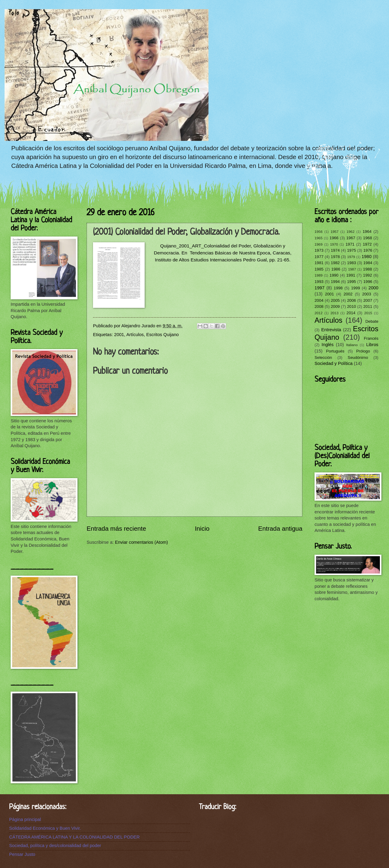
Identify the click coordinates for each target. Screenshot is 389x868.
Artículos (135, 335)
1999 (355, 288)
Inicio (202, 528)
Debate (372, 321)
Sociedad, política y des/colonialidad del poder (55, 846)
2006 (351, 300)
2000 (373, 288)
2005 (335, 300)
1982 (335, 263)
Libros (372, 345)
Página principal (25, 819)
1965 (318, 238)
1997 (320, 288)
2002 (348, 294)
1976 (368, 250)
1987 (352, 269)
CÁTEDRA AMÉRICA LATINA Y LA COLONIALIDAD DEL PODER (74, 837)
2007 (368, 300)
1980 (367, 257)
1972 (367, 244)
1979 (351, 257)
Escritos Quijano (162, 335)
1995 (351, 282)
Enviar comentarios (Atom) (141, 542)
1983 (351, 263)
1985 (319, 269)
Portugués (335, 351)
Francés (371, 338)
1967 (351, 238)
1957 (335, 231)
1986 (336, 269)
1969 (318, 244)
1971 (350, 244)
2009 (335, 306)
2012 (318, 313)
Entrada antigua (280, 528)
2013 (335, 313)
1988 (368, 269)
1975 (351, 250)
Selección (323, 357)
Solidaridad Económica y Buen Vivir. (45, 828)
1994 (335, 282)
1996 (368, 282)
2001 (119, 335)
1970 (334, 244)
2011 (368, 306)
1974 (335, 250)
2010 (351, 306)
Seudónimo (358, 357)
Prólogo (363, 351)
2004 (319, 300)
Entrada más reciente (116, 528)
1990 (334, 275)
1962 (350, 231)
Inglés (327, 345)
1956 (318, 231)
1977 (319, 257)
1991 (351, 275)
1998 (338, 288)
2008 (319, 306)
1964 (367, 231)
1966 (334, 238)
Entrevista (331, 330)
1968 (368, 238)
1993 (319, 282)
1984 (368, 263)
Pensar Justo (22, 854)
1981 (319, 263)
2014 (351, 313)
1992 (368, 275)
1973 (319, 250)
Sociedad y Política (334, 363)
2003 (367, 294)
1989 (318, 275)
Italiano (352, 345)
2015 (368, 313)
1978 (335, 257)
